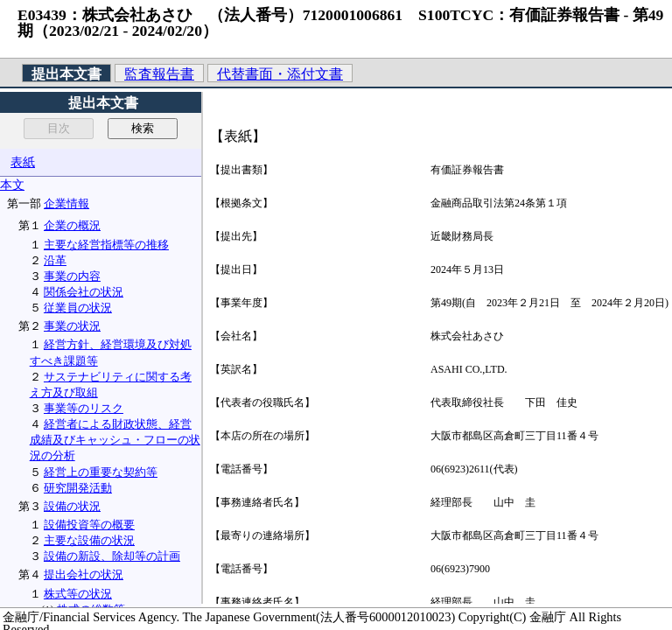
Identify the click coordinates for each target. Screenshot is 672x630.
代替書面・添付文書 (280, 74)
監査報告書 (159, 74)
